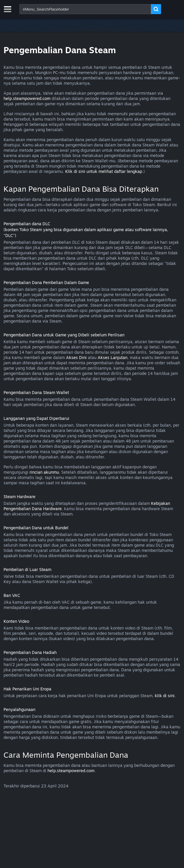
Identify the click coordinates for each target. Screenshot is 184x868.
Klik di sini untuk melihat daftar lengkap (104, 171)
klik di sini (165, 696)
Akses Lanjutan (112, 357)
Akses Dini (76, 357)
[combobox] (85, 9)
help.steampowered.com (27, 98)
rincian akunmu (44, 472)
